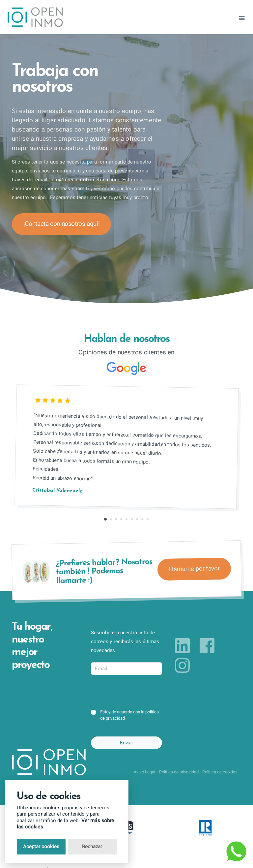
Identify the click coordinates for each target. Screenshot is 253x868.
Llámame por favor (194, 569)
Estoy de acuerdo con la (129, 715)
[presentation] (141, 693)
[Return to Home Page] (35, 18)
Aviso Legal (144, 772)
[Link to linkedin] (182, 645)
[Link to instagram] (182, 665)
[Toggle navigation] (242, 18)
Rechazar (92, 847)
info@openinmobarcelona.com (85, 180)
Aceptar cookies (41, 847)
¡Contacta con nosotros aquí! (62, 224)
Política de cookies (220, 772)
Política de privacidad (179, 772)
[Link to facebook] (207, 645)
